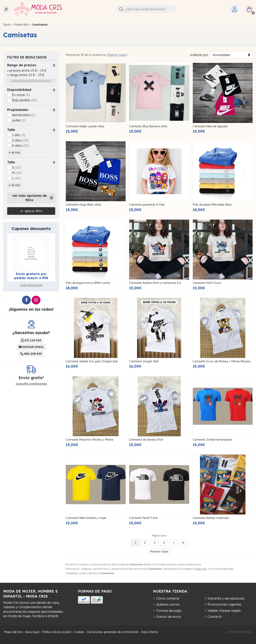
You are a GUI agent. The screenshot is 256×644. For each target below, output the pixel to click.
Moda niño (201, 569)
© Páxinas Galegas (239, 632)
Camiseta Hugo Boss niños (83, 205)
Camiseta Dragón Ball (144, 361)
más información (31, 285)
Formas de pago (169, 611)
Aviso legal (32, 632)
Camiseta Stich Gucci (207, 283)
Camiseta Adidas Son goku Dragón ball (91, 361)
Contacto (215, 617)
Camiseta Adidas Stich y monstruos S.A (155, 283)
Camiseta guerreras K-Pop (147, 205)
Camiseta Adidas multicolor (211, 518)
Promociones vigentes (224, 604)
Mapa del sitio (13, 632)
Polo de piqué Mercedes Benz (212, 205)
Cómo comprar (168, 598)
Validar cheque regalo (224, 611)
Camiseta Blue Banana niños (148, 126)
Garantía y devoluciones (226, 598)
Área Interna (150, 632)
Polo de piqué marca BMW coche (88, 283)
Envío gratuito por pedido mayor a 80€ (31, 276)
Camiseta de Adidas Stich (146, 440)
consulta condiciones (31, 384)
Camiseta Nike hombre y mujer (86, 518)
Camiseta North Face (143, 518)
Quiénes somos (168, 604)
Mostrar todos (117, 55)
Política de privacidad (56, 632)
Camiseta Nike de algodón (210, 126)
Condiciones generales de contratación (113, 632)
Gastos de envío (169, 617)
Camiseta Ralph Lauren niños (85, 126)
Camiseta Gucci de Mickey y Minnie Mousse (221, 361)
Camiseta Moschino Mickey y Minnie (89, 440)
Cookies (79, 632)
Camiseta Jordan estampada (212, 440)
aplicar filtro (33, 211)
